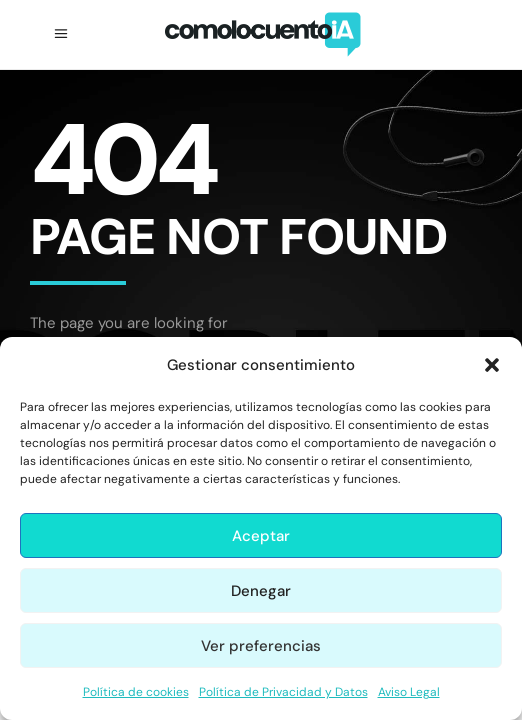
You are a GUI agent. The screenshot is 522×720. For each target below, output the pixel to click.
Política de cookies (136, 692)
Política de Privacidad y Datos (283, 692)
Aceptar (261, 536)
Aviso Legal (409, 692)
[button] (492, 365)
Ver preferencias (261, 646)
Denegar (261, 591)
